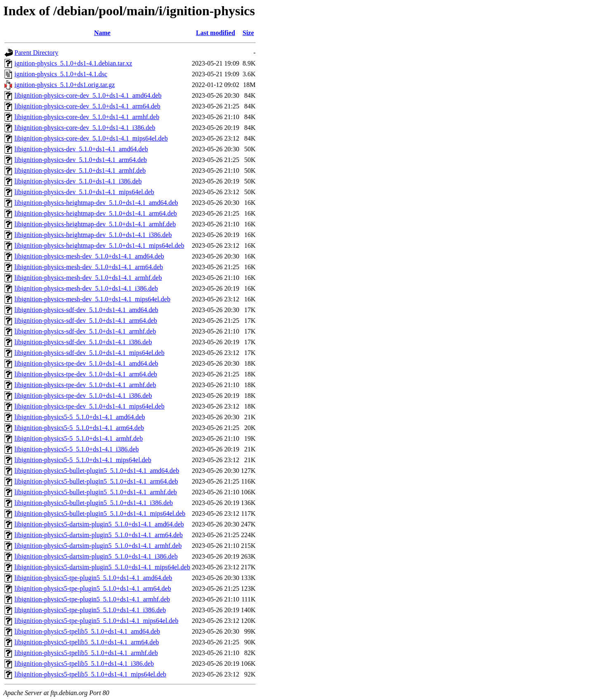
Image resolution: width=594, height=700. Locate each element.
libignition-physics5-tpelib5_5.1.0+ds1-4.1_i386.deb (84, 664)
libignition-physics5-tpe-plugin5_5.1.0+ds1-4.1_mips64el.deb (96, 621)
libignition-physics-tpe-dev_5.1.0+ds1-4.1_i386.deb (83, 396)
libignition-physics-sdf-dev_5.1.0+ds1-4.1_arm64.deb (86, 321)
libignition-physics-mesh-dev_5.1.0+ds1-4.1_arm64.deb (89, 267)
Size (248, 33)
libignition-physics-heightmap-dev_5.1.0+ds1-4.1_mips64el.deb (99, 245)
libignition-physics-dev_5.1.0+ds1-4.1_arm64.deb (81, 160)
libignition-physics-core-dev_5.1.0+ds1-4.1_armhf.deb (87, 117)
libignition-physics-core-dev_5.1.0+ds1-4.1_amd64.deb (88, 95)
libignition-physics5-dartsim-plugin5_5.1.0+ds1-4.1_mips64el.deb (102, 567)
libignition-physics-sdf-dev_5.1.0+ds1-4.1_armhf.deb (85, 331)
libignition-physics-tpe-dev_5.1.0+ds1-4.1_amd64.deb (86, 363)
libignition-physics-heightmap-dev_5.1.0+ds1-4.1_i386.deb (93, 235)
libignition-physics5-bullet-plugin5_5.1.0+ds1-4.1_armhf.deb (96, 492)
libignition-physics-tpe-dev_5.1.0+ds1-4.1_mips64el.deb (90, 406)
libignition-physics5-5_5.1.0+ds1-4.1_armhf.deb (79, 438)
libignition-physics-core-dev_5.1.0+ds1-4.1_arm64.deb (87, 106)
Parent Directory (36, 53)
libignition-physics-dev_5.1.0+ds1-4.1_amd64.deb (81, 149)
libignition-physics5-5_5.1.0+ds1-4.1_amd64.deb (80, 417)
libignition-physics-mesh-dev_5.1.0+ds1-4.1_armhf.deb (88, 278)
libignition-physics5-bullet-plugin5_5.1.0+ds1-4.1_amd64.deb (97, 471)
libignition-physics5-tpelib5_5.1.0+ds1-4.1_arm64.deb (87, 642)
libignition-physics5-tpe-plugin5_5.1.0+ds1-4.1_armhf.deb (92, 599)
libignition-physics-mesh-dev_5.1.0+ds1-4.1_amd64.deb (89, 256)
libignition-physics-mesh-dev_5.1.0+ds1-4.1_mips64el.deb (92, 299)
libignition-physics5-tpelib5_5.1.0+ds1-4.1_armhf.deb (86, 653)
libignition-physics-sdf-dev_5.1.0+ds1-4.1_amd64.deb (86, 310)
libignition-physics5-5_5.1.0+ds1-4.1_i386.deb (77, 449)
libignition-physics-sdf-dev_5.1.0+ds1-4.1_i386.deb (83, 342)
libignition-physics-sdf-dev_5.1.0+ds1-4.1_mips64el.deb (90, 353)
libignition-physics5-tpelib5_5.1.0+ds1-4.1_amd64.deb (87, 631)
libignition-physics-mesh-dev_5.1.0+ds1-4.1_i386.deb (86, 288)
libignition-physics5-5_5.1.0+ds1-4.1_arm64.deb (79, 428)
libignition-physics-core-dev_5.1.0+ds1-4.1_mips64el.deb (91, 138)
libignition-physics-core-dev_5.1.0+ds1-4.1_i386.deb (85, 128)
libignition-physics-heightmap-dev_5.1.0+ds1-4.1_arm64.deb (96, 213)
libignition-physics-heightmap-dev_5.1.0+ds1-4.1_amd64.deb (96, 203)
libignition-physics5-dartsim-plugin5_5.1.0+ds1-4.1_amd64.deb (99, 524)
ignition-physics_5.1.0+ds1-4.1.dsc (61, 74)
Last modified (216, 33)
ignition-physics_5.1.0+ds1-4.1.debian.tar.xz (73, 63)
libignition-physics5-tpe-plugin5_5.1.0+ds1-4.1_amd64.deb (93, 578)
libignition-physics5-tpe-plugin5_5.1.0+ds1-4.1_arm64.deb (93, 588)
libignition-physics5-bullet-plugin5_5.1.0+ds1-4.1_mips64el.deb (100, 513)
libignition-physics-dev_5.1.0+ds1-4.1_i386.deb (78, 181)
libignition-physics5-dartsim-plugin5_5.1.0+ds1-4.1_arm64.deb (99, 535)
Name (102, 33)
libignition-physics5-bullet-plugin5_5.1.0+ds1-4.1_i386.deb (94, 503)
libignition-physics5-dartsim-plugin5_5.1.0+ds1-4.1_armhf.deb (98, 546)
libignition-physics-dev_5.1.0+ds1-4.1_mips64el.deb (84, 192)
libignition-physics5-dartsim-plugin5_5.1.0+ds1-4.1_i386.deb (96, 556)
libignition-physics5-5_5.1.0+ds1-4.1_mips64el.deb (83, 460)
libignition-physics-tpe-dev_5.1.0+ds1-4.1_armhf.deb (85, 385)
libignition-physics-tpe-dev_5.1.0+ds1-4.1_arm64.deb (86, 374)
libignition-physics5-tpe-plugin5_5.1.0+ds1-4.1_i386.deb (90, 610)
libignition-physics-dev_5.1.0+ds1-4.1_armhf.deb (80, 170)
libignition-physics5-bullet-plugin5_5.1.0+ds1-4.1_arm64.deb (96, 481)
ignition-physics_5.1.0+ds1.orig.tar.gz (65, 85)
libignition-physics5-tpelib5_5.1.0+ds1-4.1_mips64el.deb (90, 674)
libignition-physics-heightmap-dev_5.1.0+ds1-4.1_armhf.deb (95, 224)
